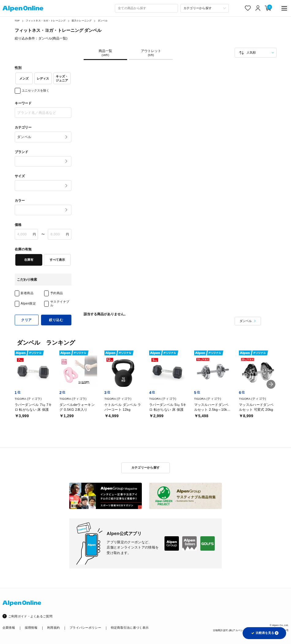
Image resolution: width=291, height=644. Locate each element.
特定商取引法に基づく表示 (130, 628)
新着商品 (27, 293)
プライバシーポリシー (85, 628)
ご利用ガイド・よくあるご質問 (30, 616)
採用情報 (31, 628)
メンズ (24, 79)
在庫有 (29, 260)
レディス (43, 79)
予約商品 (57, 293)
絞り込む (56, 320)
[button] (271, 384)
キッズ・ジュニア (62, 78)
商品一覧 (106, 53)
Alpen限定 (28, 303)
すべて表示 (57, 260)
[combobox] (146, 8)
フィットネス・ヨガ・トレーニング (46, 21)
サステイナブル (60, 303)
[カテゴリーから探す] (205, 8)
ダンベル (103, 21)
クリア (26, 320)
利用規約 (53, 628)
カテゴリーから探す (146, 468)
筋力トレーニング (82, 21)
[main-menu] (284, 8)
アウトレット (151, 53)
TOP (17, 21)
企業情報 (9, 628)
